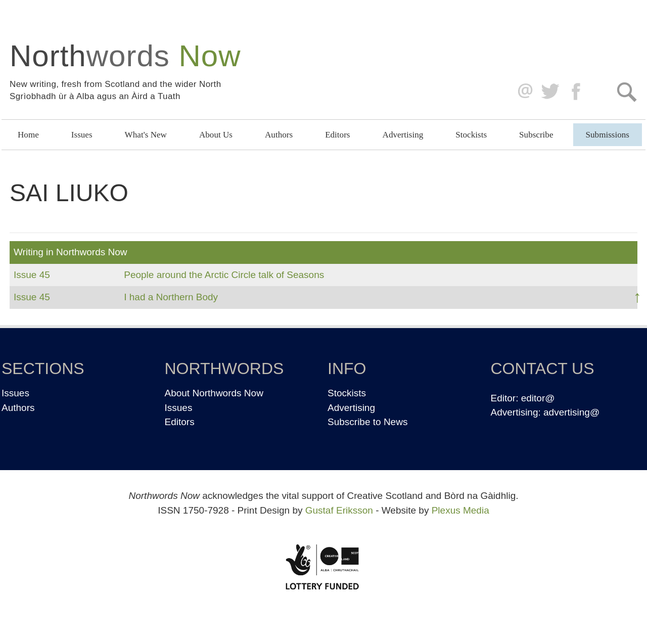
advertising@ (571, 412)
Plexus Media (460, 510)
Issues (82, 135)
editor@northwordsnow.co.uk (523, 92)
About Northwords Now (214, 393)
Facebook (577, 92)
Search (627, 92)
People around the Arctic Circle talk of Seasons (224, 275)
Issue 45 (32, 275)
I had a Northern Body (171, 297)
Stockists (471, 135)
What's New (146, 135)
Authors (279, 135)
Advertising (403, 135)
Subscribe (536, 135)
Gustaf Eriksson (339, 510)
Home (28, 135)
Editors (337, 135)
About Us (216, 135)
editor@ (538, 398)
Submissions (608, 135)
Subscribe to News (367, 422)
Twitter (550, 92)
